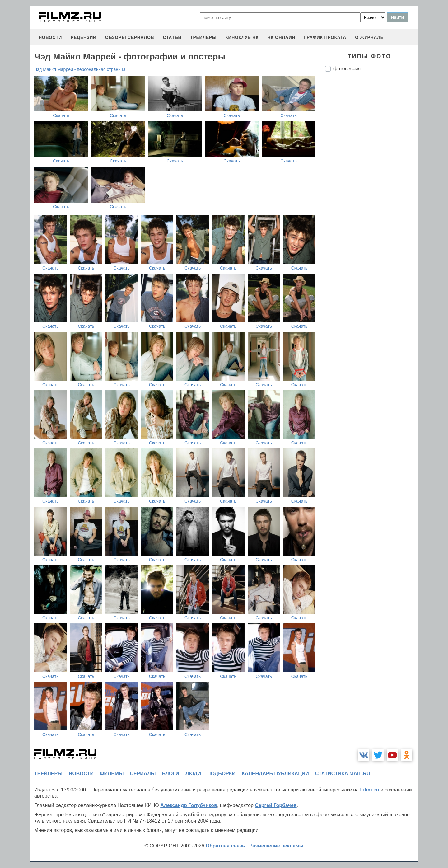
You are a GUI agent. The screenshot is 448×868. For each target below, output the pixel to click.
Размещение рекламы (276, 846)
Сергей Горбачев (276, 805)
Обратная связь (225, 846)
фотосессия (347, 69)
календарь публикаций (275, 774)
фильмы (112, 774)
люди (193, 774)
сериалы (143, 774)
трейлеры (203, 37)
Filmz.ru (369, 790)
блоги (170, 774)
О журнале (369, 37)
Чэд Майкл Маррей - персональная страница (80, 69)
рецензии (84, 37)
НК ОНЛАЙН (281, 37)
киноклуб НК (242, 37)
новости (50, 37)
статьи (172, 37)
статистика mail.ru (343, 774)
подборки (221, 774)
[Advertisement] (372, 181)
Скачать (61, 115)
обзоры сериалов (130, 37)
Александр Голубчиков (189, 805)
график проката (325, 37)
